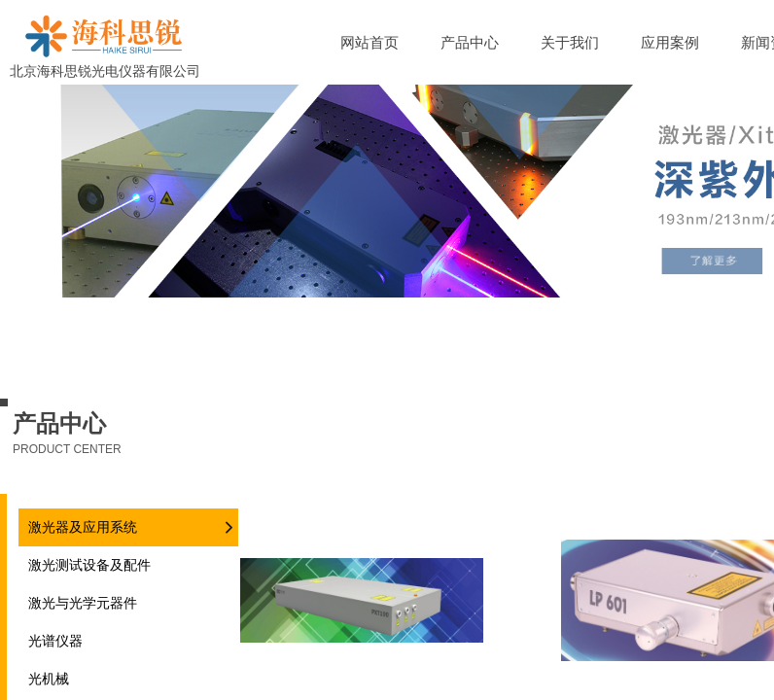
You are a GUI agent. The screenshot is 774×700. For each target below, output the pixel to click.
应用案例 (670, 42)
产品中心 (470, 42)
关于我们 (570, 42)
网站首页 (369, 42)
